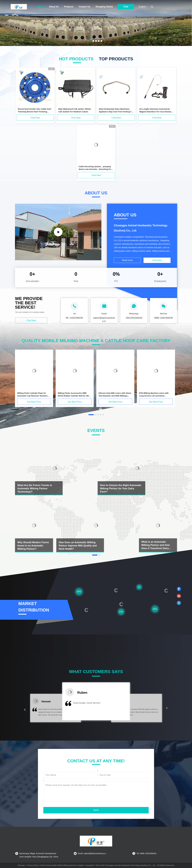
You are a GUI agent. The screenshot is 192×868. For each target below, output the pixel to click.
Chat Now (35, 118)
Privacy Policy (33, 865)
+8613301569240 (134, 318)
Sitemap (21, 865)
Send (96, 810)
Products (69, 7)
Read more (127, 260)
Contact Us (84, 7)
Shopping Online (104, 7)
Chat (126, 7)
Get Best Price (34, 402)
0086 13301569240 (164, 318)
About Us (54, 7)
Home (41, 7)
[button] (25, 710)
